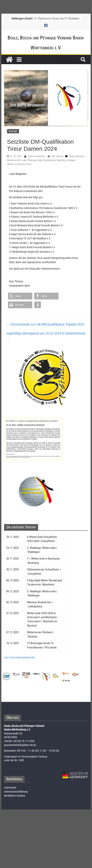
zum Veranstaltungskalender (20, 657)
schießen (71, 160)
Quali (40, 160)
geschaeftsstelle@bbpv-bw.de (20, 745)
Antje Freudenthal (37, 156)
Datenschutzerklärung (16, 792)
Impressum (10, 787)
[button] (20, 296)
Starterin (21, 164)
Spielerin (11, 164)
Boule (72, 156)
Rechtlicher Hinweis (15, 796)
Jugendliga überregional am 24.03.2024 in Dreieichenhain (46, 336)
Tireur (29, 164)
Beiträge (13, 131)
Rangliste (61, 160)
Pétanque (32, 160)
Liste (24, 160)
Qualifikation (50, 160)
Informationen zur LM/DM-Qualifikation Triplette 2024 (45, 324)
